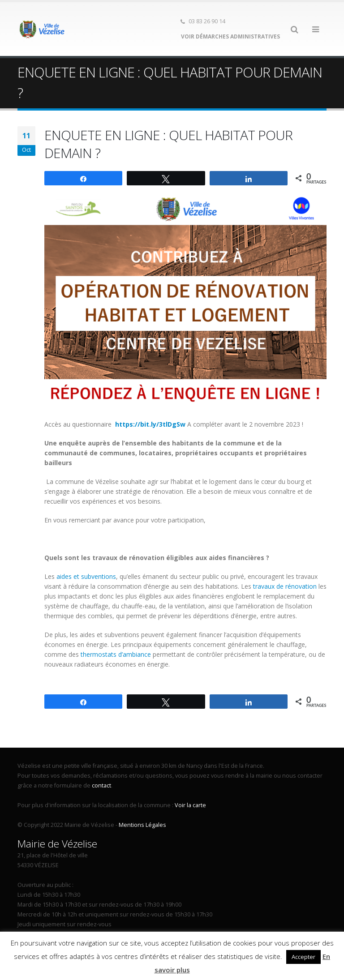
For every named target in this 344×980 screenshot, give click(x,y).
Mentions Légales (142, 825)
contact (101, 785)
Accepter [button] (303, 957)
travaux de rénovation (285, 586)
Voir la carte (190, 805)
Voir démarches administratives (230, 36)
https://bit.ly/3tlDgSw (150, 424)
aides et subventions (86, 576)
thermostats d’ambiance (116, 654)
